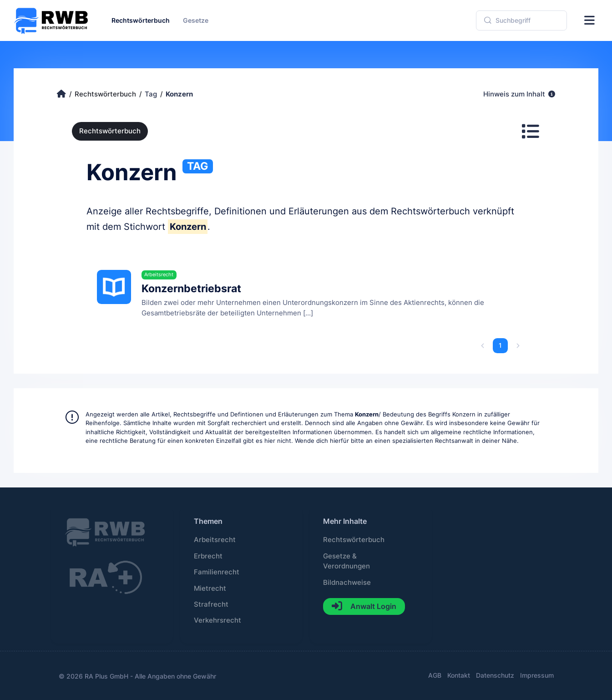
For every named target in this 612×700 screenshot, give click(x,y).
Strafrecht (211, 604)
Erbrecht (208, 556)
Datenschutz (495, 675)
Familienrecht (217, 572)
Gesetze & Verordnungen (346, 561)
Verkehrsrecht (217, 620)
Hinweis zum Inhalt (519, 94)
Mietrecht (210, 588)
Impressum (537, 675)
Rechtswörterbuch (110, 131)
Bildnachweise (347, 583)
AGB (435, 675)
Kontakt (459, 675)
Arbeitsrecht (215, 540)
